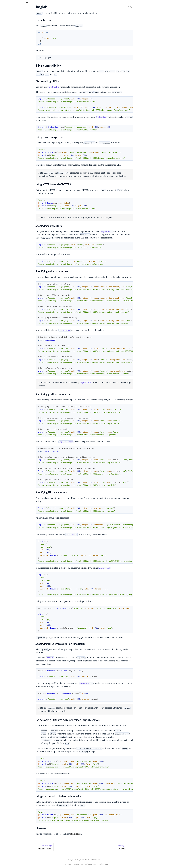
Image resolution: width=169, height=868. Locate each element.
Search (118, 860)
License (7, 42)
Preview (102, 860)
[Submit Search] (3, 4)
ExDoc (89, 864)
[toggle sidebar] (32, 4)
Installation (8, 31)
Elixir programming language (115, 864)
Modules (14, 16)
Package (95, 860)
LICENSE (6, 46)
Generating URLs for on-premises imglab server (23, 39)
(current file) (110, 860)
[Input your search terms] (18, 3)
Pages (5, 16)
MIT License (93, 834)
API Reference (8, 24)
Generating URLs (11, 36)
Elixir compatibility (11, 34)
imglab (6, 9)
